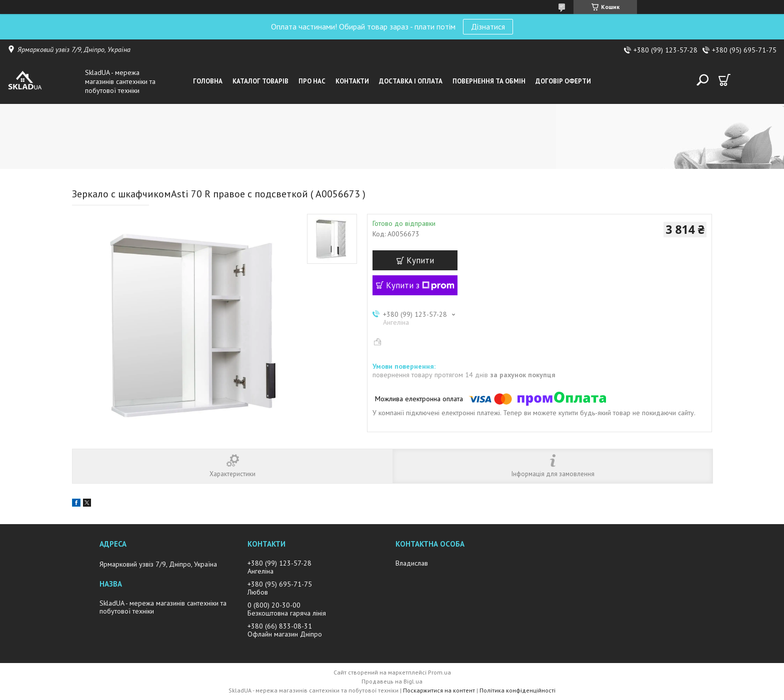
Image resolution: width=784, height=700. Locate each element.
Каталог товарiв (260, 81)
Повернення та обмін (489, 81)
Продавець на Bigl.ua (392, 681)
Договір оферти (563, 81)
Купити (420, 260)
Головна (208, 81)
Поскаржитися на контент (439, 690)
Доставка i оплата (411, 81)
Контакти (352, 81)
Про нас (312, 81)
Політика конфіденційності (517, 690)
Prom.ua (439, 672)
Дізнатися (488, 26)
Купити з (420, 285)
